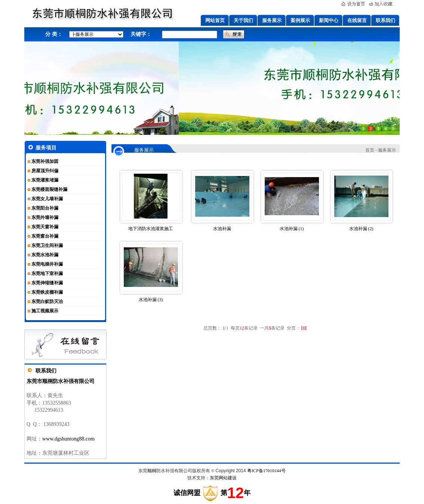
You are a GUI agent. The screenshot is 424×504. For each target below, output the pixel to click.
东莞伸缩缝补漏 (47, 283)
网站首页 (215, 20)
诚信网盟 (187, 493)
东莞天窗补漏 (45, 227)
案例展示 (300, 20)
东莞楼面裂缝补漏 (49, 189)
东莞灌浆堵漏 (45, 180)
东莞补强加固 (45, 161)
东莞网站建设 (223, 478)
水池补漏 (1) (292, 229)
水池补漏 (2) (361, 229)
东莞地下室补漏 (47, 273)
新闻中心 (329, 20)
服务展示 (272, 20)
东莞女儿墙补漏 (47, 199)
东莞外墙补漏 (45, 217)
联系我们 (385, 20)
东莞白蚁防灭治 (47, 302)
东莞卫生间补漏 (47, 245)
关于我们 (243, 20)
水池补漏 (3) (151, 300)
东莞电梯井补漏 (47, 264)
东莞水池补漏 (45, 255)
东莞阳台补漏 (45, 208)
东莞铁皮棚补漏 (47, 292)
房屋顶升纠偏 (45, 171)
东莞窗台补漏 (45, 236)
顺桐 (152, 471)
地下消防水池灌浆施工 (151, 229)
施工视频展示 (45, 311)
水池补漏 (222, 229)
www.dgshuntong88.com (68, 439)
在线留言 (357, 20)
